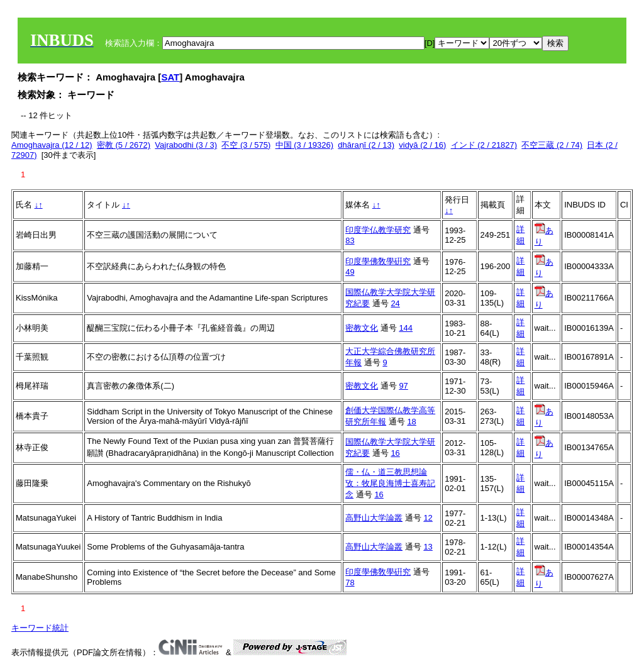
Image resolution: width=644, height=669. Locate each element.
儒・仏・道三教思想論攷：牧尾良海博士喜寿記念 (390, 483)
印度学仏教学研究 (378, 230)
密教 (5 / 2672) (124, 145)
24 (395, 303)
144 (406, 328)
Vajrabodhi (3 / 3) (186, 145)
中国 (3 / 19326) (305, 145)
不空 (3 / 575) (246, 145)
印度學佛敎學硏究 (378, 261)
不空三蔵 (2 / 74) (552, 145)
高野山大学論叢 (374, 518)
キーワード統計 (40, 628)
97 (403, 386)
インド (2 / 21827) (484, 145)
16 (395, 453)
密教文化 (362, 328)
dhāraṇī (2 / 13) (366, 145)
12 (428, 518)
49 (350, 272)
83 (350, 241)
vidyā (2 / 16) (422, 145)
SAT (170, 77)
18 (411, 422)
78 (350, 583)
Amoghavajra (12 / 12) (52, 145)
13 (428, 547)
